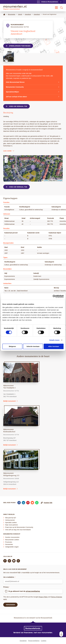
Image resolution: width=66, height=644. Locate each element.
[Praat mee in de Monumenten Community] (18, 561)
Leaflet (45, 180)
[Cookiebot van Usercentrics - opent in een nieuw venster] (54, 296)
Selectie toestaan (33, 346)
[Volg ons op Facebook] (5, 561)
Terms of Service (56, 597)
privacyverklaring (33, 591)
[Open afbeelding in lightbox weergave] (9, 56)
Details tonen (54, 340)
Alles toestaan (54, 346)
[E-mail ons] (14, 561)
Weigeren (12, 346)
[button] (33, 167)
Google (60, 180)
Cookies (44, 641)
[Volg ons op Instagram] (9, 561)
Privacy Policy (43, 597)
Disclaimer (23, 641)
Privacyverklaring (34, 641)
